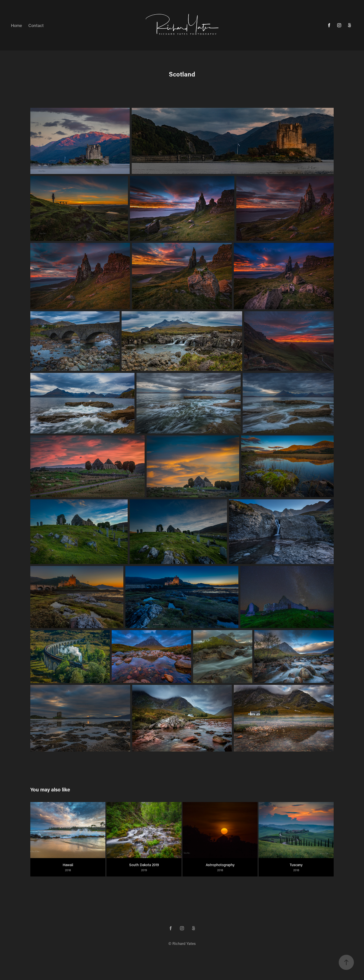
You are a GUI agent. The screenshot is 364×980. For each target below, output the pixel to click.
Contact (36, 25)
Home (16, 25)
